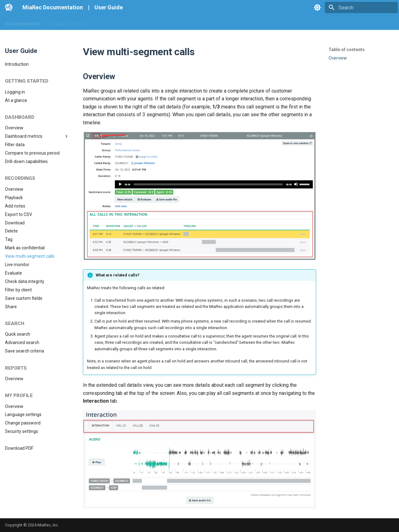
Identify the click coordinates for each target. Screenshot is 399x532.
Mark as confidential (25, 248)
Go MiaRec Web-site (69, 23)
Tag (9, 239)
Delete (11, 231)
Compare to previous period (32, 153)
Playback (14, 198)
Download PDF (19, 448)
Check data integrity (25, 281)
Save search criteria (24, 351)
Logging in (15, 92)
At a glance (16, 100)
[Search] (361, 7)
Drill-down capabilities (26, 161)
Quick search (18, 334)
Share (11, 307)
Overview (14, 128)
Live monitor (17, 265)
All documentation (23, 23)
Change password (23, 423)
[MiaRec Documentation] (9, 7)
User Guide (109, 7)
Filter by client (18, 290)
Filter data (15, 145)
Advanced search (22, 343)
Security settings (22, 431)
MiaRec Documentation (53, 7)
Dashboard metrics (37, 136)
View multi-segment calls (30, 256)
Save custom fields (24, 298)
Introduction (17, 64)
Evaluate (14, 273)
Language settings (23, 415)
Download (15, 223)
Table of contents (347, 50)
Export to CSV (19, 214)
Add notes (15, 206)
